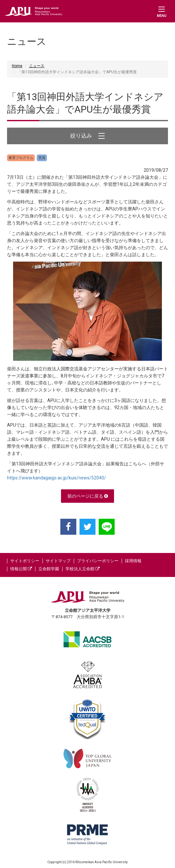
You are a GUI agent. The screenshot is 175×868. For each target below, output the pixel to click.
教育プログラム (21, 158)
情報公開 (21, 569)
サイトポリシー (25, 561)
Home (17, 66)
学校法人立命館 (83, 569)
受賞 (42, 158)
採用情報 (133, 561)
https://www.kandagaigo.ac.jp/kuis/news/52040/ (57, 478)
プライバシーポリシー (98, 561)
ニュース (37, 66)
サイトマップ (58, 561)
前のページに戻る (88, 496)
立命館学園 (49, 569)
